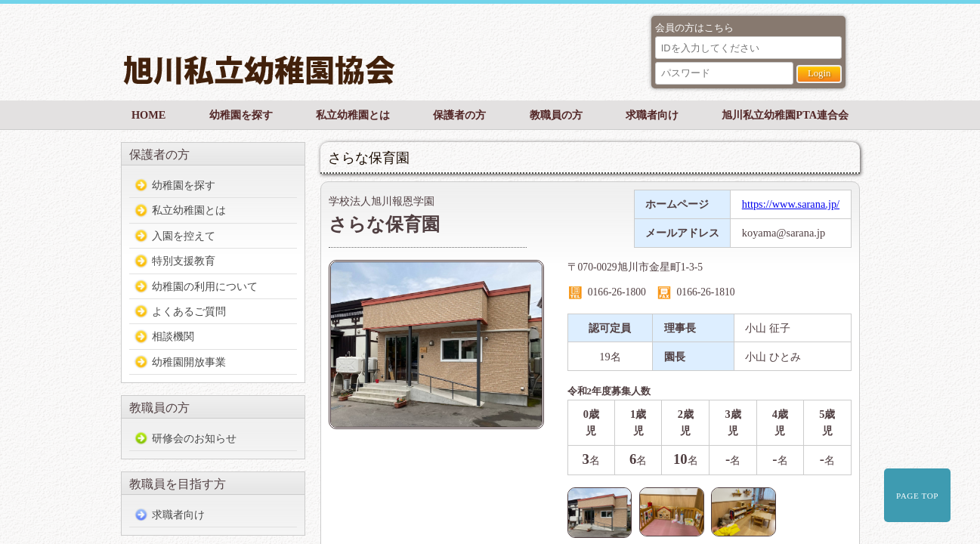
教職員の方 (556, 115)
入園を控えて (184, 236)
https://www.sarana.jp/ (791, 204)
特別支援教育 (184, 261)
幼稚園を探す (241, 115)
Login (819, 73)
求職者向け (652, 115)
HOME (149, 115)
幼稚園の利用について (205, 286)
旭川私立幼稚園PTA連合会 (785, 115)
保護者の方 (459, 115)
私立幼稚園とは (353, 115)
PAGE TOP (917, 496)
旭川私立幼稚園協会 (380, 60)
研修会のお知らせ (194, 438)
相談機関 (173, 336)
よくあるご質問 (189, 311)
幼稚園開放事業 (189, 362)
